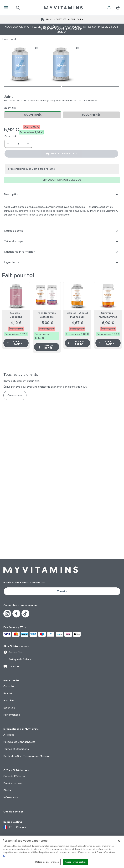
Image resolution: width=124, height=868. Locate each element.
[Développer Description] (62, 195)
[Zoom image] (36, 48)
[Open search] (18, 8)
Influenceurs (11, 797)
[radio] (33, 115)
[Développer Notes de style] (62, 231)
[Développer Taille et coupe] (62, 241)
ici (4, 855)
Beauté (8, 693)
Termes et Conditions (16, 749)
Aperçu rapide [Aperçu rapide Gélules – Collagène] (14, 343)
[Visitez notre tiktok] (25, 614)
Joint (13, 39)
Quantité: (11, 136)
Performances (12, 715)
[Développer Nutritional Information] (62, 252)
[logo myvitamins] (63, 8)
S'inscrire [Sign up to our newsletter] (62, 591)
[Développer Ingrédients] (62, 262)
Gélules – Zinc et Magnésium (77, 315)
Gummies (9, 686)
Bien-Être (9, 701)
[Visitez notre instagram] (7, 614)
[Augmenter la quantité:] (28, 144)
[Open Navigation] (6, 8)
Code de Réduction (15, 776)
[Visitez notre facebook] (16, 614)
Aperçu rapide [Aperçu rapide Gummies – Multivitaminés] (106, 343)
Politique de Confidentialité (19, 742)
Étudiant (8, 790)
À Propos (9, 735)
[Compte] (109, 8)
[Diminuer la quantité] (8, 144)
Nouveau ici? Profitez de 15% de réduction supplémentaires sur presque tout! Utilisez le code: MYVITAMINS (62, 29)
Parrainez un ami (13, 783)
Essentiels (9, 708)
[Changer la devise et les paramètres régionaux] (15, 827)
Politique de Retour (17, 659)
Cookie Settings (13, 812)
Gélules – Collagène (16, 315)
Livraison (11, 666)
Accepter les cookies (76, 862)
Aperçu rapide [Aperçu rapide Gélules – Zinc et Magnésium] (76, 343)
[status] (18, 144)
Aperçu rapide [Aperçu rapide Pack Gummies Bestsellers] (45, 347)
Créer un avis (15, 395)
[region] (62, 852)
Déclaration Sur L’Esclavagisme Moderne (27, 756)
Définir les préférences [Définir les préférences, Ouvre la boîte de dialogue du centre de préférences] (47, 862)
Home (4, 39)
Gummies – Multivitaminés (108, 315)
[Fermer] (119, 841)
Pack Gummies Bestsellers (47, 315)
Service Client (14, 652)
